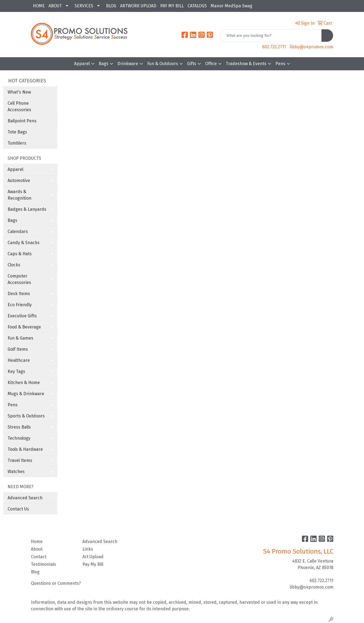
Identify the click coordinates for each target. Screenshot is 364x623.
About (37, 549)
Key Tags (16, 371)
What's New (19, 92)
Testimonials (44, 564)
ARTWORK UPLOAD (138, 6)
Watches (16, 472)
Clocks (14, 265)
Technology (19, 438)
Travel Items (20, 460)
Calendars (18, 231)
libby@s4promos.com (312, 47)
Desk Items (19, 294)
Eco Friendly (20, 305)
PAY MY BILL (172, 6)
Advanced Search (25, 498)
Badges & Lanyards (27, 209)
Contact (39, 557)
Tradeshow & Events (246, 64)
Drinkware (128, 64)
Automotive (19, 180)
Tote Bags (17, 132)
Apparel (82, 64)
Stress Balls (19, 427)
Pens (280, 64)
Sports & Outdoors (26, 416)
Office (211, 64)
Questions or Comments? (56, 583)
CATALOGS (197, 6)
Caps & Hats (20, 254)
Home (37, 541)
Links (88, 549)
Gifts (192, 64)
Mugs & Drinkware (26, 394)
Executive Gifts (22, 316)
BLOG (111, 6)
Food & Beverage (24, 327)
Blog (35, 572)
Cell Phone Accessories (19, 106)
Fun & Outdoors (163, 64)
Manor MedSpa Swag (231, 6)
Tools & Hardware (25, 449)
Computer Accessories (19, 279)
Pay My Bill (93, 564)
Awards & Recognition (20, 195)
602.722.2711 (274, 47)
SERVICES (84, 6)
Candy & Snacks (24, 243)
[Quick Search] (271, 36)
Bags (104, 64)
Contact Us (18, 509)
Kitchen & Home (24, 383)
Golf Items (18, 349)
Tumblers (17, 143)
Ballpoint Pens (22, 121)
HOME (39, 6)
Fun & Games (20, 338)
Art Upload (93, 557)
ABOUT (55, 6)
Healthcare (19, 360)
